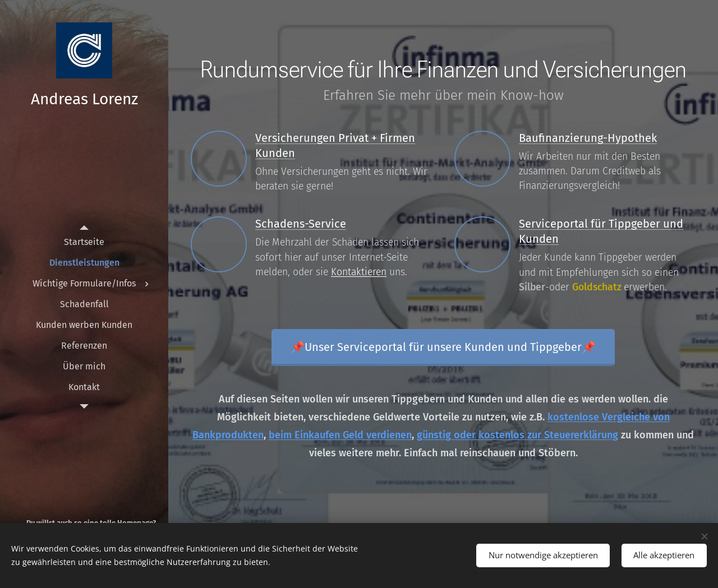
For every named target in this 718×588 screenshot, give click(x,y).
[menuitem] (84, 242)
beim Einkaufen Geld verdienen (340, 435)
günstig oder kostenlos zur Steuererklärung (517, 435)
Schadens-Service (301, 224)
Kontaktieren (359, 272)
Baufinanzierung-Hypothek (588, 138)
